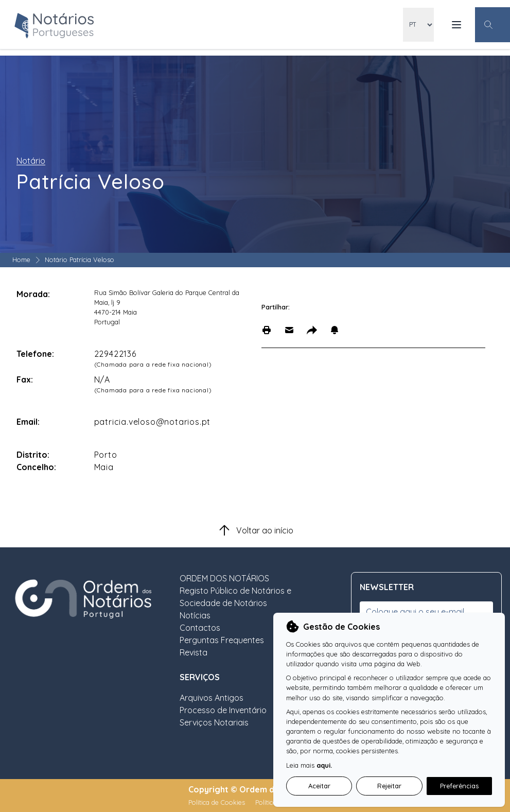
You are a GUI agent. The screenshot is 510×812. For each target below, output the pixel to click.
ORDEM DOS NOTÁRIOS (224, 578)
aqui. (324, 765)
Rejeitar (389, 786)
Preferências (459, 786)
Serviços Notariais (214, 722)
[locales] (418, 25)
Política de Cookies (218, 802)
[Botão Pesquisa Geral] (493, 25)
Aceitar (319, 786)
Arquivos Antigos (212, 698)
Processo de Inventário (223, 710)
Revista (194, 652)
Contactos (200, 628)
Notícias (195, 615)
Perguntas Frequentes (222, 640)
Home (21, 260)
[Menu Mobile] (456, 25)
